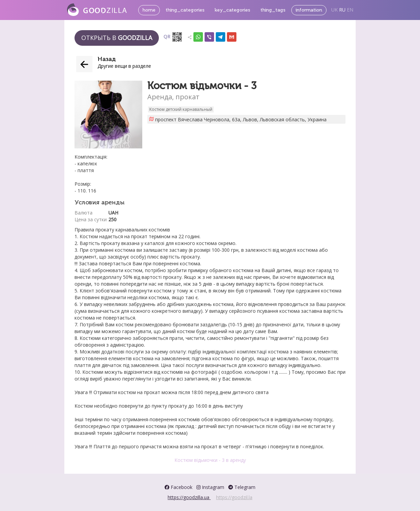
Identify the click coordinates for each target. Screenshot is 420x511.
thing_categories (185, 10)
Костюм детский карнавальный (181, 109)
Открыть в (117, 38)
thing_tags (273, 10)
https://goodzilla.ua (189, 497)
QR (173, 37)
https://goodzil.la (234, 497)
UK (334, 10)
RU (342, 10)
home (149, 10)
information (309, 10)
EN (350, 10)
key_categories (233, 10)
